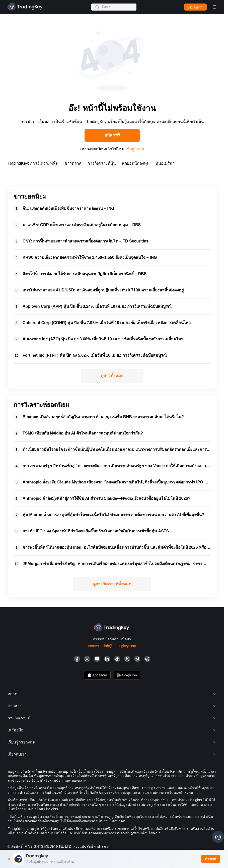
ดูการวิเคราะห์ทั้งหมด (112, 584)
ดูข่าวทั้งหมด (112, 376)
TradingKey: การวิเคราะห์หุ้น (33, 163)
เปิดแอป (211, 859)
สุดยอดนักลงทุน (136, 163)
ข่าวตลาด (73, 163)
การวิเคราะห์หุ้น (102, 163)
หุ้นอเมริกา (165, 163)
